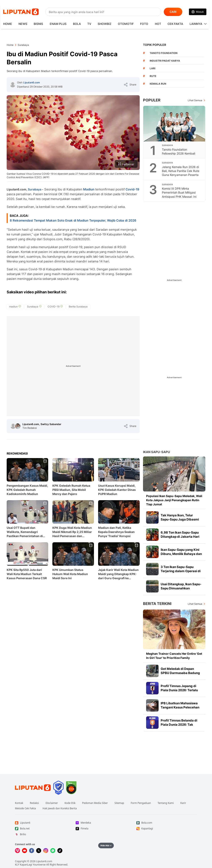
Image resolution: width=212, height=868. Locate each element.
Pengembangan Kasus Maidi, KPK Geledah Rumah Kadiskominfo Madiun (27, 490)
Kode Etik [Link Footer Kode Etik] (70, 803)
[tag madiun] (15, 307)
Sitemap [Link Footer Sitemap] (119, 803)
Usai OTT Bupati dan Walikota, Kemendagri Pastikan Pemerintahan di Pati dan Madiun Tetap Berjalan (25, 532)
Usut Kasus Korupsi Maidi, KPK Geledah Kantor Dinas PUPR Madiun (117, 490)
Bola (77, 24)
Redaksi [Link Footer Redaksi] (35, 803)
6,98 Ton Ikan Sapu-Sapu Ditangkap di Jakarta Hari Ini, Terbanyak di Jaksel (180, 537)
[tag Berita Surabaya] (78, 307)
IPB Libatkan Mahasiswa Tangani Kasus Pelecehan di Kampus (180, 707)
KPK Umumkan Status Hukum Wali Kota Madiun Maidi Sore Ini (70, 574)
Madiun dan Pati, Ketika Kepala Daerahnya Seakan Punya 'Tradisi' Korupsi (116, 532)
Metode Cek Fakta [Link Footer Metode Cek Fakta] (25, 808)
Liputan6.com (32, 82)
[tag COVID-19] (55, 307)
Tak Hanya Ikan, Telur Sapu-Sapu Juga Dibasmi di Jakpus (180, 519)
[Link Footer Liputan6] (33, 788)
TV (89, 24)
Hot (158, 24)
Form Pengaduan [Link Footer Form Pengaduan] (141, 803)
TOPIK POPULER (155, 45)
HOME (8, 24)
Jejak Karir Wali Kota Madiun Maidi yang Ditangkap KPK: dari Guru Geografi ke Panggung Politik (118, 574)
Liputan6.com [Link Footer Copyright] (44, 861)
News (23, 24)
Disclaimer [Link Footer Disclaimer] (52, 803)
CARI (173, 12)
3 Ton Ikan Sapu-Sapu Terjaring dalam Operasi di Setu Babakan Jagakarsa (181, 571)
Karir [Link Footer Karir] (183, 803)
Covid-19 (132, 189)
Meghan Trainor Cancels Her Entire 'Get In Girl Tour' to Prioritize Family (174, 656)
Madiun (89, 189)
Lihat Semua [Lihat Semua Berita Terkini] (195, 604)
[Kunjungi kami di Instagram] (46, 851)
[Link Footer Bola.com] (167, 823)
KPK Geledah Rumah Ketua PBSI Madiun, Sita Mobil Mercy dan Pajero (71, 490)
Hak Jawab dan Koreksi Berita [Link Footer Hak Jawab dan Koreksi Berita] (60, 808)
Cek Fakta (175, 24)
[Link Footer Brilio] (45, 834)
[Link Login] (198, 12)
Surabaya (35, 189)
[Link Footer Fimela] (106, 829)
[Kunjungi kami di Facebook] (32, 851)
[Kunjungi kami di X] (39, 851)
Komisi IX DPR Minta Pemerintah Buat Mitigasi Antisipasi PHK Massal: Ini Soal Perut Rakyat (179, 194)
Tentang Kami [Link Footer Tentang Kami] (166, 803)
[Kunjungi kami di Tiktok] (60, 851)
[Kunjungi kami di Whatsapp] (53, 851)
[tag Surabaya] (34, 307)
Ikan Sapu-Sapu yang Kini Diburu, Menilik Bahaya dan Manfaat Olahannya (181, 554)
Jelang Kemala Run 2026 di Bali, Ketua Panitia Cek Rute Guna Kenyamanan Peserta (181, 171)
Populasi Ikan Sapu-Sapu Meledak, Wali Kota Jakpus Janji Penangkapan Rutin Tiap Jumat (174, 500)
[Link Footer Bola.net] (45, 829)
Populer (152, 100)
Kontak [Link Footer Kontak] (19, 803)
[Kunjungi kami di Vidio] (17, 851)
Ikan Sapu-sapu (157, 452)
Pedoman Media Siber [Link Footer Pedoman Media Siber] (95, 803)
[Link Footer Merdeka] (106, 823)
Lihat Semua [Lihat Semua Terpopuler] (195, 100)
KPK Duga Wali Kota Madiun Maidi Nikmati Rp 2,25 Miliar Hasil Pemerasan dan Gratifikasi (72, 532)
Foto (144, 24)
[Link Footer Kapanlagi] (167, 829)
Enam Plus (58, 24)
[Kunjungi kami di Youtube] (25, 851)
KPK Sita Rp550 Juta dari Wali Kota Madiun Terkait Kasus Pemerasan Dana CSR (27, 574)
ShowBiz (105, 24)
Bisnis (38, 24)
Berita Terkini (157, 604)
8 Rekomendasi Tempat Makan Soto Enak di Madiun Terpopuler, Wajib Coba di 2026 (73, 220)
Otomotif (126, 24)
